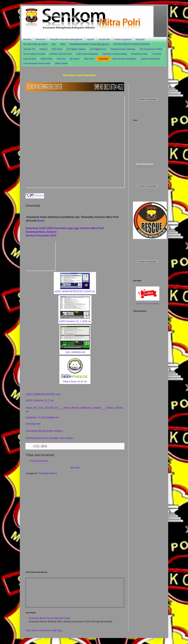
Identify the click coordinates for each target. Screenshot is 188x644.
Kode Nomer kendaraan (87, 54)
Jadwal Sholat (61, 63)
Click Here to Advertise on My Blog (44, 630)
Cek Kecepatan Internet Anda (37, 63)
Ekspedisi (140, 39)
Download (103, 59)
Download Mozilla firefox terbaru (44, 431)
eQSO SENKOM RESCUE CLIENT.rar (75, 291)
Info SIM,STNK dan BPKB (35, 44)
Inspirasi (43, 49)
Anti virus (61, 59)
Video (63, 44)
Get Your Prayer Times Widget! (148, 304)
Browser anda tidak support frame (75, 142)
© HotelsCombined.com (145, 167)
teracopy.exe (33, 424)
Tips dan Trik (29, 49)
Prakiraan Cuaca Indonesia (123, 49)
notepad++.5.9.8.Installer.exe (42, 417)
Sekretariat (41, 39)
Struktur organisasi (123, 39)
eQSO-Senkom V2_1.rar (40, 400)
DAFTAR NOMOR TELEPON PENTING (132, 44)
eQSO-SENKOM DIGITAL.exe (43, 394)
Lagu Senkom (30, 59)
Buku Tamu (89, 59)
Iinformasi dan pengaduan (124, 59)
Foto (54, 44)
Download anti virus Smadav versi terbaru (50, 438)
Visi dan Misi (104, 39)
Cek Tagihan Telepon (76, 49)
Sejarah (90, 39)
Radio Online (46, 59)
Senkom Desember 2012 (41, 236)
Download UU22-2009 (39, 228)
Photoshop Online (139, 54)
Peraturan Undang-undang (115, 54)
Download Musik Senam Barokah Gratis (49, 618)
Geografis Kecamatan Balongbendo (66, 39)
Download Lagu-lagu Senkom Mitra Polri (79, 228)
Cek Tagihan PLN (98, 49)
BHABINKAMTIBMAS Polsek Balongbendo (89, 44)
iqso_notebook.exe (75, 352)
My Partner (75, 59)
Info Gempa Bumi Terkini (151, 49)
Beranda (27, 39)
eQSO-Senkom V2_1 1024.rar (75, 321)
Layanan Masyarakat (150, 59)
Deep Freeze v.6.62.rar (75, 381)
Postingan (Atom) (48, 473)
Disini (41, 221)
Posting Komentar (39, 461)
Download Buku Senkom (42, 232)
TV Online (157, 54)
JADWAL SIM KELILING (61, 54)
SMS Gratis (57, 49)
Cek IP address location (34, 54)
